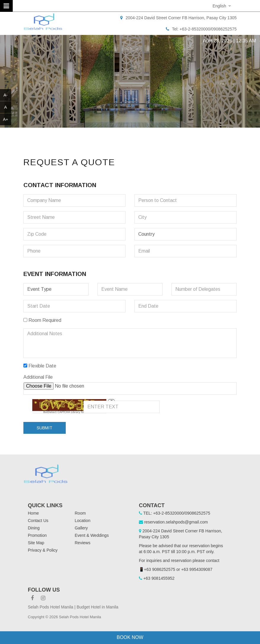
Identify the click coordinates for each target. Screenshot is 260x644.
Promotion (37, 535)
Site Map (36, 543)
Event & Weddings (92, 535)
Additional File (38, 377)
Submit (45, 428)
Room (80, 513)
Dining (34, 528)
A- (6, 95)
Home (33, 513)
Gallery (81, 528)
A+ (6, 119)
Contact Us (38, 521)
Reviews (82, 543)
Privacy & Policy (43, 550)
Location (82, 521)
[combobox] (222, 6)
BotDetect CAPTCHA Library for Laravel (69, 412)
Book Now (130, 637)
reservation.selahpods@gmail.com (176, 522)
